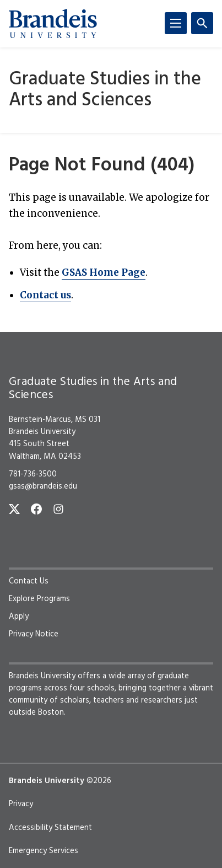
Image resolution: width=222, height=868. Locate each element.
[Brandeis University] (53, 24)
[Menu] (176, 23)
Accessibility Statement (50, 828)
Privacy (21, 804)
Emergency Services (44, 851)
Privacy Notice (34, 634)
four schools (92, 688)
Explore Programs (39, 599)
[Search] (202, 23)
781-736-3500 (33, 474)
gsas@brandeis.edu (43, 486)
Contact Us (29, 581)
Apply (19, 617)
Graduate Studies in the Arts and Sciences (105, 90)
